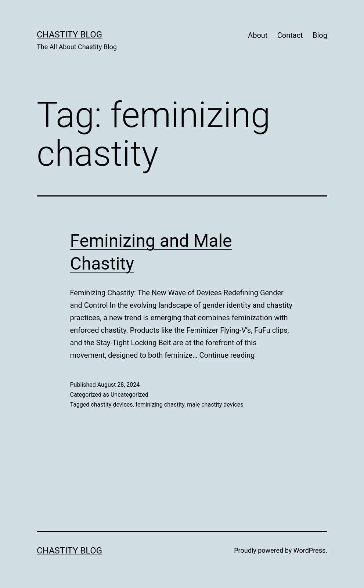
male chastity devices (215, 405)
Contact (290, 35)
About (258, 35)
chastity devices (112, 405)
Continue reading (227, 355)
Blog (320, 35)
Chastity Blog (69, 35)
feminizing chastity (160, 405)
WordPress (309, 550)
